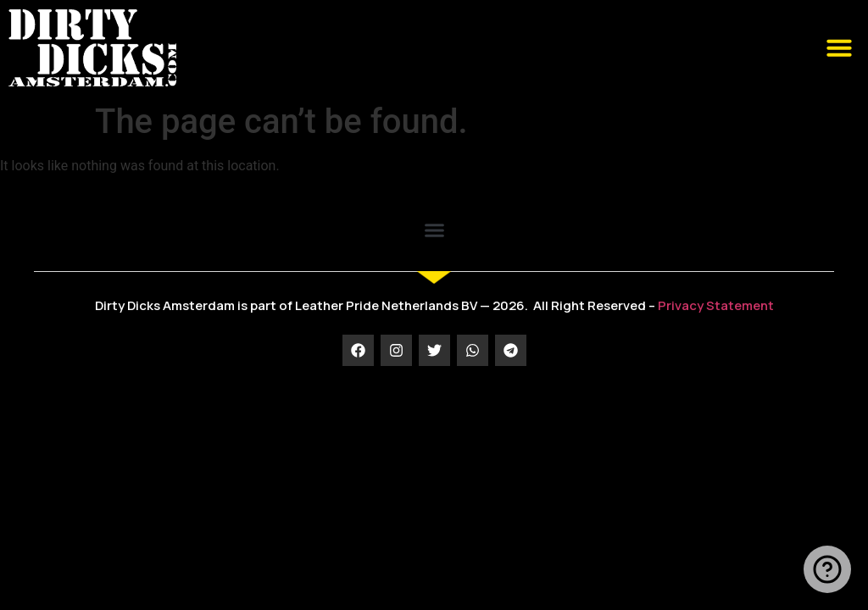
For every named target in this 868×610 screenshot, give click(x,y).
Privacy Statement (716, 305)
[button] (839, 47)
